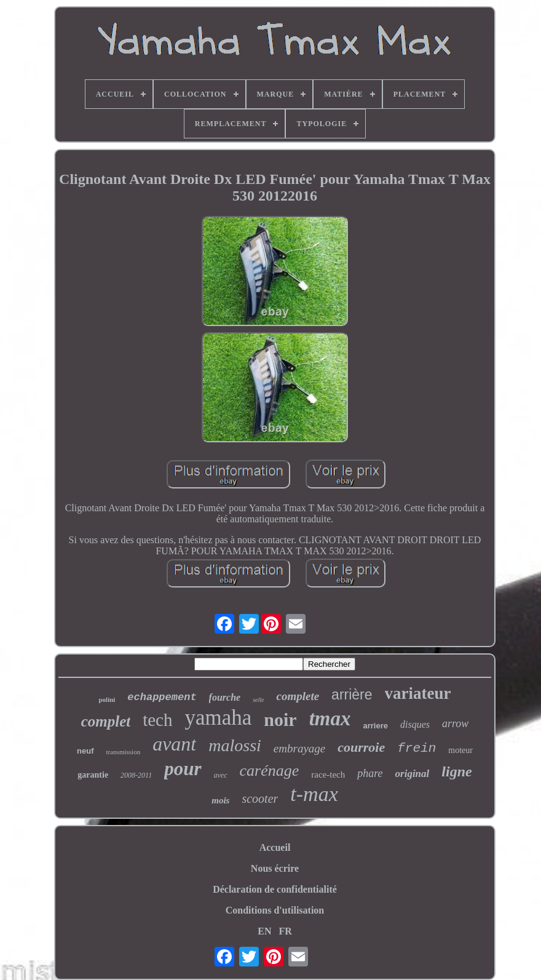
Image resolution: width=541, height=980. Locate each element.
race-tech (328, 775)
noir (280, 719)
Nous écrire (275, 868)
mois (220, 800)
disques (415, 724)
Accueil (275, 847)
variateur (418, 693)
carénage (270, 771)
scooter (260, 799)
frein (417, 748)
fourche (225, 697)
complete (298, 696)
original (413, 774)
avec (221, 775)
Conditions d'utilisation (275, 910)
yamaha (218, 718)
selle (258, 700)
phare (370, 773)
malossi (235, 745)
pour (183, 769)
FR (285, 931)
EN (264, 931)
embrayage (299, 748)
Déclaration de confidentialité (275, 889)
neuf (85, 751)
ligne (456, 771)
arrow (455, 723)
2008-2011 (136, 775)
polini (107, 699)
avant (174, 744)
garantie (93, 775)
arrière (352, 695)
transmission (124, 752)
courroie (361, 747)
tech (157, 720)
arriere (376, 726)
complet (106, 721)
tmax (330, 719)
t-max (314, 794)
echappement (162, 697)
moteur (460, 750)
